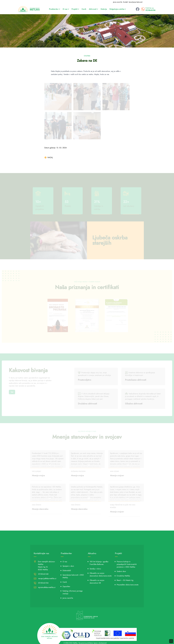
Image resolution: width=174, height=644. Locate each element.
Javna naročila (118, 2)
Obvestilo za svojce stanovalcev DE (97, 582)
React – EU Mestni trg (125, 580)
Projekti (75, 9)
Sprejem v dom (68, 566)
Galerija (104, 9)
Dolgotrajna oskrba (118, 9)
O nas (66, 9)
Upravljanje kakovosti (136, 2)
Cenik (84, 9)
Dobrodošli (67, 570)
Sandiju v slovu (95, 569)
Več (12, 392)
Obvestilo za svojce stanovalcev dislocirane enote (101, 574)
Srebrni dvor (121, 571)
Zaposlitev (66, 586)
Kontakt (125, 2)
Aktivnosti (93, 9)
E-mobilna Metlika (123, 576)
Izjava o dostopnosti (100, 643)
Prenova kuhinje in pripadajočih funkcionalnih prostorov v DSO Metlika (127, 564)
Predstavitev (55, 9)
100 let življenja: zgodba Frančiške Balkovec (99, 563)
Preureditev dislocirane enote (128, 585)
